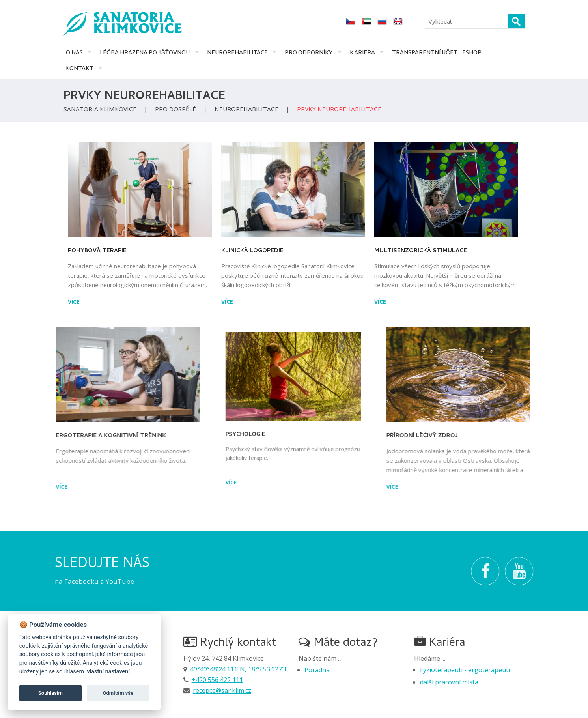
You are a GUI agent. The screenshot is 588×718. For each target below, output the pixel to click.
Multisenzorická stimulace (434, 251)
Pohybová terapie (84, 251)
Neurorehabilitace (237, 52)
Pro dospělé (175, 109)
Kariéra (362, 52)
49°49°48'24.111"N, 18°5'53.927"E (239, 669)
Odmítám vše (118, 693)
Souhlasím (50, 693)
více (60, 302)
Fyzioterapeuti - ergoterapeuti (465, 670)
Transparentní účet (425, 52)
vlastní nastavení (108, 672)
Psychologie (263, 426)
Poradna (317, 670)
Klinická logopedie (255, 249)
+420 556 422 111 (217, 680)
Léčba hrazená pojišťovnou (145, 52)
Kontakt (80, 68)
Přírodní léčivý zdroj (495, 436)
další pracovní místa (449, 682)
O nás (74, 52)
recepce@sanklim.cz (222, 690)
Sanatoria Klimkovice (100, 109)
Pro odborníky (309, 52)
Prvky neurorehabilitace (339, 109)
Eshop (472, 52)
